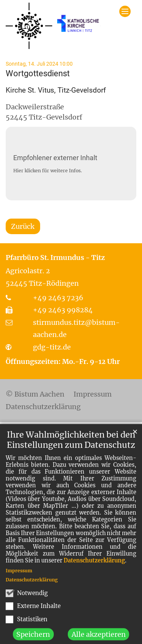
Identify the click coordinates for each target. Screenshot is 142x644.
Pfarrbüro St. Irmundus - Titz (55, 257)
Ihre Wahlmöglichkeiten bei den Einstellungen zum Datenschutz (71, 450)
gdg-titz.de (52, 347)
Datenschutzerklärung (94, 571)
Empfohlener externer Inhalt (55, 158)
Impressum (19, 581)
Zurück (23, 226)
